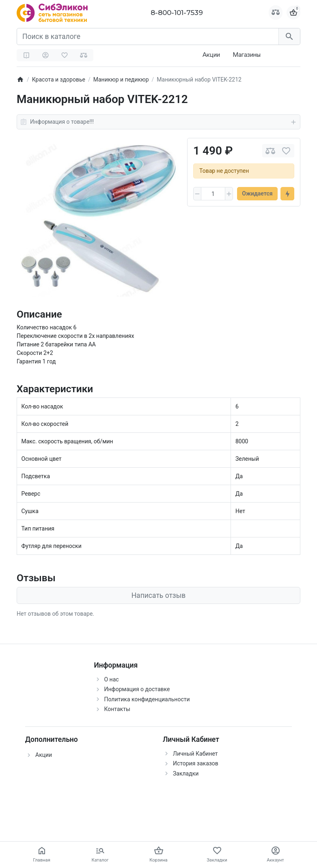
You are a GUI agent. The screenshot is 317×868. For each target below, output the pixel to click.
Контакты (117, 709)
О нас (112, 679)
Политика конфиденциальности (147, 699)
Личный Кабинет (195, 754)
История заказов (196, 763)
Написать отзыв (159, 595)
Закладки (186, 773)
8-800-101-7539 (177, 13)
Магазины (247, 55)
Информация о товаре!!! (158, 122)
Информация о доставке (137, 689)
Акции (211, 55)
